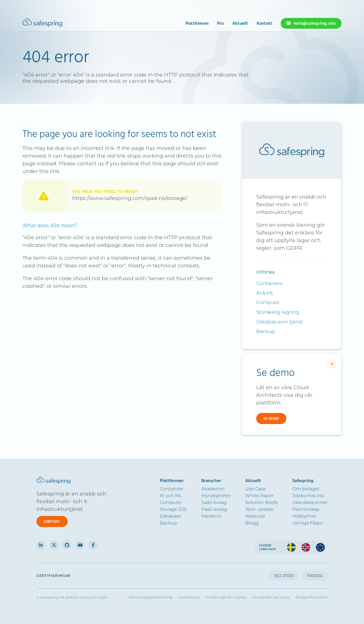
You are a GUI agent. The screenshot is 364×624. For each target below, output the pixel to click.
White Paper (259, 496)
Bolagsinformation (312, 597)
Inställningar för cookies (226, 597)
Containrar (171, 489)
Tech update (259, 509)
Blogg (252, 523)
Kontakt (264, 24)
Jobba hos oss (308, 496)
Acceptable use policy (271, 597)
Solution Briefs (261, 502)
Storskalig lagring (278, 312)
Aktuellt (240, 24)
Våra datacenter (310, 502)
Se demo (271, 419)
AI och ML (171, 496)
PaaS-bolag (214, 509)
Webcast (255, 516)
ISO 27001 (284, 576)
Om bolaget (306, 489)
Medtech (212, 516)
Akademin (213, 489)
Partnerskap (306, 509)
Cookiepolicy (189, 597)
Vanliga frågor (308, 523)
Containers (269, 283)
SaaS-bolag (214, 502)
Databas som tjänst (280, 322)
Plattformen (197, 24)
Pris (220, 24)
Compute (268, 302)
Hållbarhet (304, 516)
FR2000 (315, 576)
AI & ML (265, 293)
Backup (266, 331)
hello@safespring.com (315, 24)
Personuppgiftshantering (151, 597)
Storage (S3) (173, 509)
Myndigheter (216, 496)
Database (170, 516)
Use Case (256, 489)
